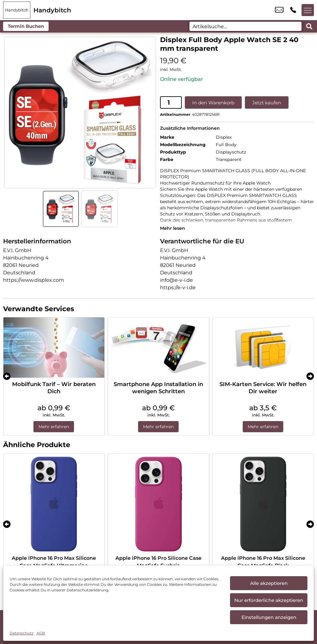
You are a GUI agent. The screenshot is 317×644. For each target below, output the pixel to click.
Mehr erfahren (54, 427)
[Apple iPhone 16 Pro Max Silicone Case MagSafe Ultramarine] (54, 504)
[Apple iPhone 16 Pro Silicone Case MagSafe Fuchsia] (158, 504)
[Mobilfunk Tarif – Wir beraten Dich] (54, 348)
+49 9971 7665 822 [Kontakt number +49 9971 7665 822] (293, 10)
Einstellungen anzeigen (269, 617)
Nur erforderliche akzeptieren (269, 600)
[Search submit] (309, 26)
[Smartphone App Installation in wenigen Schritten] (158, 348)
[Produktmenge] (171, 102)
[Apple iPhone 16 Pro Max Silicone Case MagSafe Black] (263, 504)
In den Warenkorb (213, 103)
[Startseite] (17, 10)
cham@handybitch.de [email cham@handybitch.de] (279, 10)
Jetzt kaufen (267, 103)
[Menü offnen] (308, 10)
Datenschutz (22, 633)
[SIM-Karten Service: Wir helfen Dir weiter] (263, 348)
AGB (41, 633)
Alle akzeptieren (269, 583)
